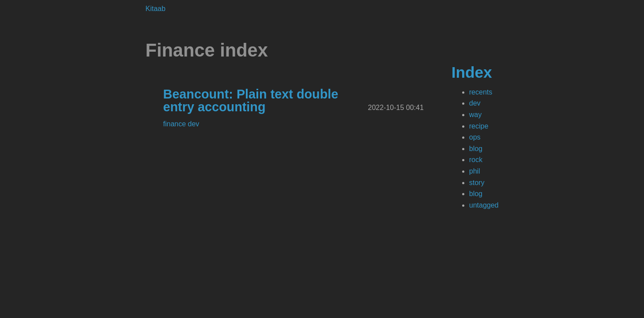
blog (476, 149)
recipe (479, 126)
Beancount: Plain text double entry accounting (251, 100)
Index (472, 72)
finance (176, 124)
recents (481, 92)
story (477, 183)
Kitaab (156, 9)
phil (475, 171)
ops (475, 137)
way (475, 115)
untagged (484, 205)
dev (475, 103)
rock (476, 160)
